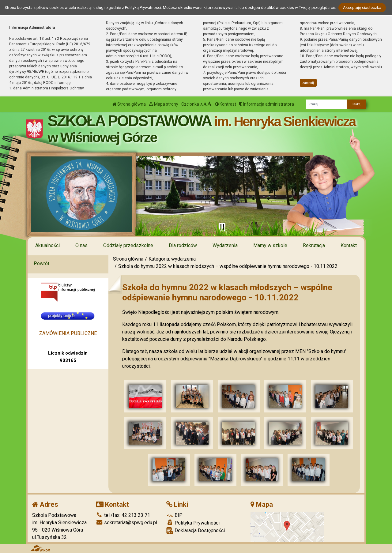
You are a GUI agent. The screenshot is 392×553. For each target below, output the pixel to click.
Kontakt (349, 245)
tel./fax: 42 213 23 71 (123, 515)
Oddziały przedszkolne (128, 245)
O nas (81, 245)
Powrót (41, 263)
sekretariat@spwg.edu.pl (126, 523)
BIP (174, 515)
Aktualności (47, 245)
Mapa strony (164, 104)
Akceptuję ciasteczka (362, 8)
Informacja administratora (267, 104)
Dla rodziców (183, 245)
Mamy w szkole (270, 245)
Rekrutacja (314, 245)
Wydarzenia (225, 245)
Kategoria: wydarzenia (172, 259)
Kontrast (226, 104)
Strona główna (129, 104)
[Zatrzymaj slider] (222, 227)
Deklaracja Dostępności (196, 531)
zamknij (308, 83)
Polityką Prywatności (143, 8)
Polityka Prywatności (193, 523)
